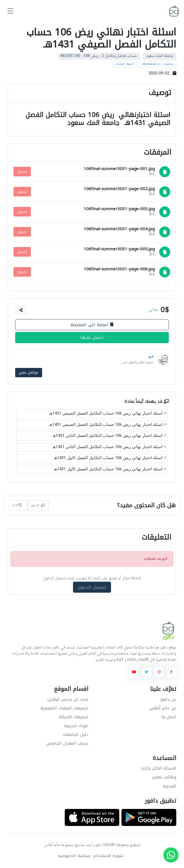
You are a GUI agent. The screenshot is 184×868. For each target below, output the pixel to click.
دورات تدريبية (76, 725)
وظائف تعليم (164, 777)
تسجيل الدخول (92, 587)
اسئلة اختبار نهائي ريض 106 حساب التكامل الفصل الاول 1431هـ (110, 458)
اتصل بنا (169, 717)
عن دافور (168, 699)
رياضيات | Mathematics (158, 64)
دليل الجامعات (76, 734)
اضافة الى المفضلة (92, 325)
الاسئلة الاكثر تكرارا (159, 768)
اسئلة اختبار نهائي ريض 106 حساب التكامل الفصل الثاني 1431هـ (109, 436)
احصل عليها (92, 337)
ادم (151, 357)
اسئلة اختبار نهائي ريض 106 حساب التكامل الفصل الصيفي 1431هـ (108, 413)
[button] (21, 310)
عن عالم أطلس (163, 708)
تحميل (22, 172)
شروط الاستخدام (108, 856)
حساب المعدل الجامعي (67, 743)
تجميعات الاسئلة (74, 717)
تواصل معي (29, 372)
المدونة (170, 786)
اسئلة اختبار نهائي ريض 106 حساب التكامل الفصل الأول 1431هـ (110, 469)
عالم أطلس (52, 845)
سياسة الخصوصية (74, 856)
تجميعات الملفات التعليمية (64, 708)
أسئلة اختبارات (124, 64)
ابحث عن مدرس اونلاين (68, 699)
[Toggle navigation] (10, 11)
